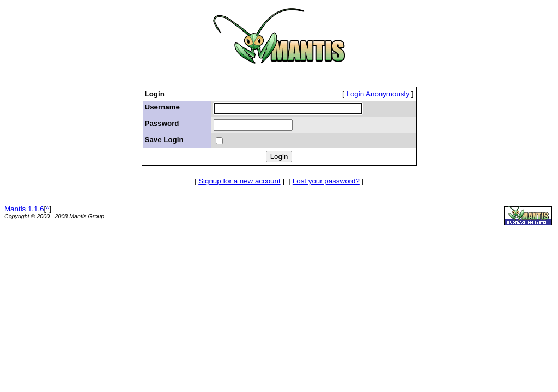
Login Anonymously (378, 94)
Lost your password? (326, 181)
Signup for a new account (239, 181)
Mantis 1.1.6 (24, 209)
